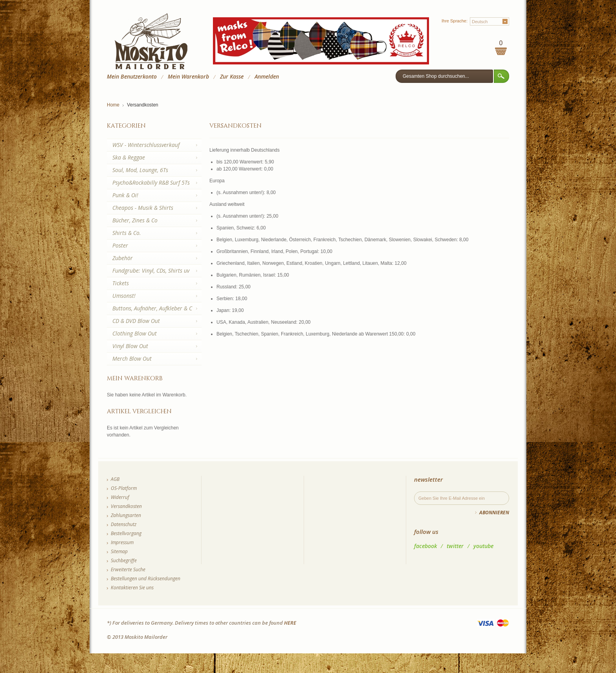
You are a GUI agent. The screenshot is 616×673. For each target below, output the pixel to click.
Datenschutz (124, 524)
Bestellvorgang (126, 533)
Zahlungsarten (126, 515)
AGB (115, 479)
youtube (483, 546)
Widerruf (120, 497)
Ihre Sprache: (455, 21)
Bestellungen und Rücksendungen (146, 579)
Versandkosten (126, 506)
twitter (455, 546)
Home (113, 105)
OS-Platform (124, 488)
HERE (290, 623)
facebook (425, 546)
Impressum (122, 542)
